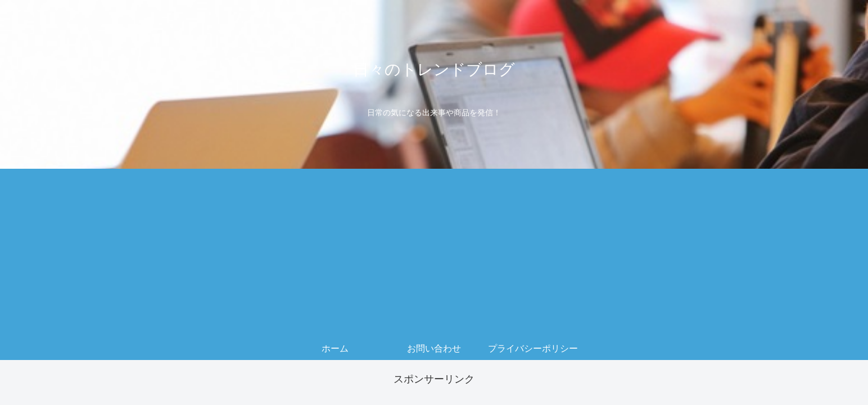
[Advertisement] (434, 253)
